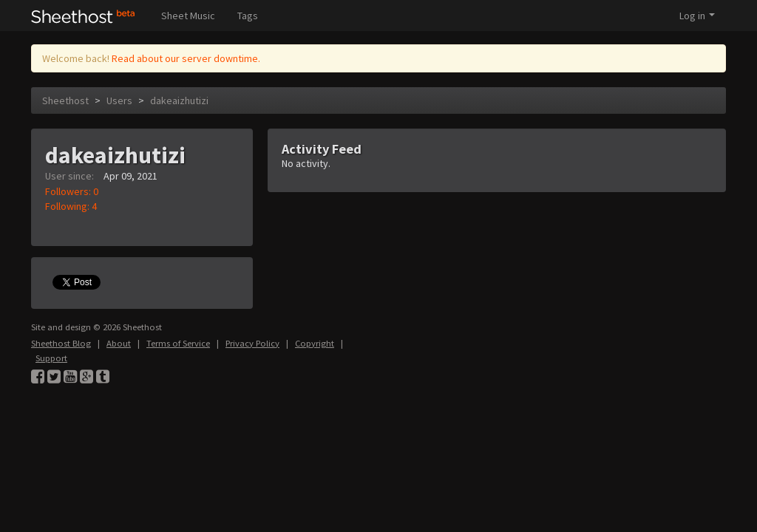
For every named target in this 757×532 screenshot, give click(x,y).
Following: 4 (71, 206)
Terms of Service (178, 343)
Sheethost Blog (61, 343)
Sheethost (65, 100)
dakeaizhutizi (179, 100)
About (119, 343)
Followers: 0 (72, 191)
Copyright (315, 343)
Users (119, 100)
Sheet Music (188, 16)
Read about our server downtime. (186, 58)
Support (51, 358)
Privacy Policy (252, 343)
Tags (248, 16)
